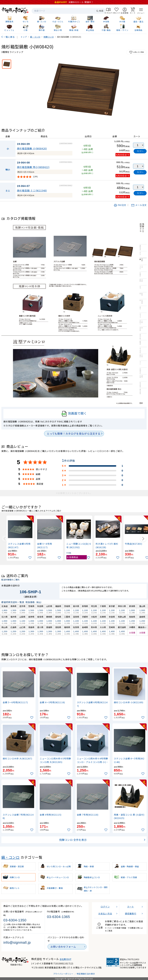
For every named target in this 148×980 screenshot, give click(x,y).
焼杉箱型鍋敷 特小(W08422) (33, 167)
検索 (100, 11)
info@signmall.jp (17, 942)
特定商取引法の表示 (86, 974)
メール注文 (139, 205)
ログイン (105, 907)
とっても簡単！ (74, 434)
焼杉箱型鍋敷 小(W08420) (32, 148)
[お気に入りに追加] (30, 558)
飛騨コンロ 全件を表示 (73, 840)
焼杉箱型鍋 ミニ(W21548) (32, 190)
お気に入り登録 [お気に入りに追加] (137, 52)
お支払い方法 (105, 913)
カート (131, 907)
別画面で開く (74, 414)
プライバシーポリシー (63, 974)
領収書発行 (131, 913)
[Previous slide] (5, 539)
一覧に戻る (9, 37)
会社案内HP (65, 959)
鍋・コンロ (10, 857)
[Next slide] (143, 539)
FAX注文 (120, 205)
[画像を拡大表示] (83, 90)
